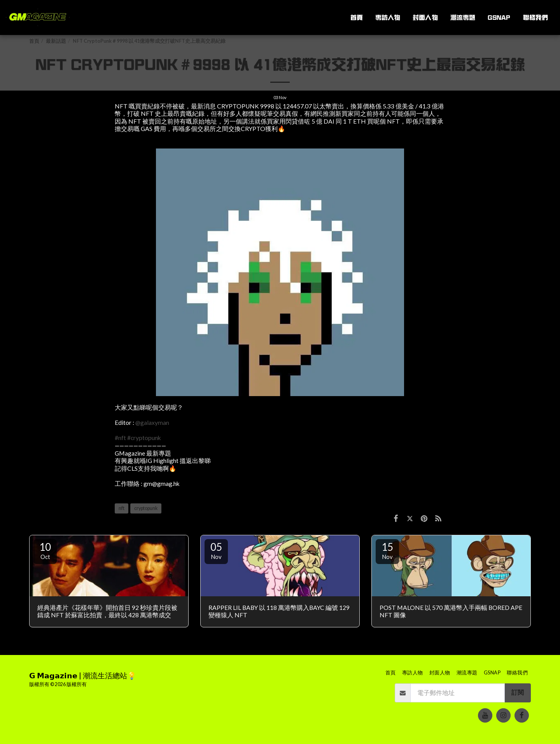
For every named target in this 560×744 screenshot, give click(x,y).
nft (122, 508)
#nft (120, 438)
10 (45, 550)
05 (216, 550)
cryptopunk (146, 508)
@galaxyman (152, 423)
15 (387, 550)
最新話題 (56, 41)
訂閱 (518, 692)
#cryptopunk (144, 438)
